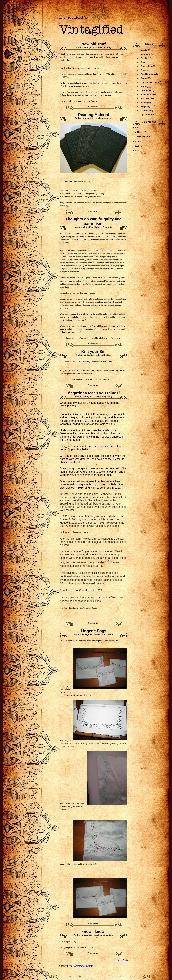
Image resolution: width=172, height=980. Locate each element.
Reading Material (94, 115)
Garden (144, 78)
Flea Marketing (148, 74)
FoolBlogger (79, 976)
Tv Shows (86, 976)
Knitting (107, 355)
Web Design (92, 976)
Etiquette (145, 70)
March (141, 132)
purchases (107, 118)
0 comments (93, 385)
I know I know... (94, 932)
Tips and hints (148, 115)
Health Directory (125, 976)
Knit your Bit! (94, 352)
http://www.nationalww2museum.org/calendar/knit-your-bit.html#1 (87, 361)
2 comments (93, 211)
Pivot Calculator (116, 976)
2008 (137, 146)
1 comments (93, 107)
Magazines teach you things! (93, 393)
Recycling (146, 106)
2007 (137, 150)
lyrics (131, 976)
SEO (111, 976)
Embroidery (107, 634)
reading (107, 48)
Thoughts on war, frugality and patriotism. (94, 221)
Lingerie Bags (94, 631)
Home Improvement (150, 82)
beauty (144, 50)
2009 (137, 141)
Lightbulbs (146, 90)
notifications (107, 935)
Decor (144, 62)
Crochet (145, 58)
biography (107, 397)
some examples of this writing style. (90, 68)
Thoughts (107, 227)
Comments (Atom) (84, 966)
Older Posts (122, 960)
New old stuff (94, 44)
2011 (137, 128)
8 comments (93, 924)
